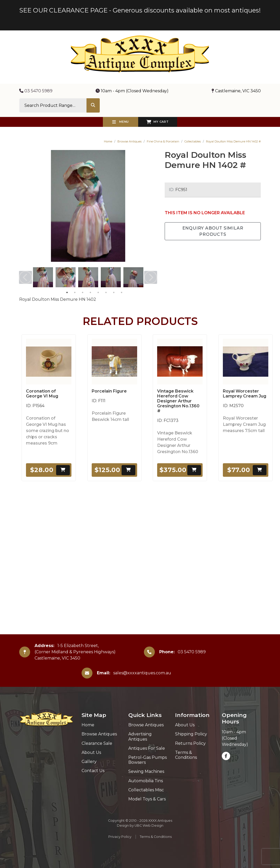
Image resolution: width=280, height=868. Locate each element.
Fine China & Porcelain (163, 141)
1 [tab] (67, 292)
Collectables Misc (146, 790)
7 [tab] (114, 292)
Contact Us (93, 771)
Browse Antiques (129, 141)
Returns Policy (190, 743)
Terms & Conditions (186, 755)
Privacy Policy (120, 837)
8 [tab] (122, 292)
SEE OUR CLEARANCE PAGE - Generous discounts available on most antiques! (140, 10)
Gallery (89, 762)
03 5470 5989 (36, 91)
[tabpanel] (43, 277)
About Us (91, 752)
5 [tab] (98, 292)
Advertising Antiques (140, 736)
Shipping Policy (191, 734)
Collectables (193, 141)
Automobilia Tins (146, 781)
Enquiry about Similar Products (213, 231)
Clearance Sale (97, 743)
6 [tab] (106, 292)
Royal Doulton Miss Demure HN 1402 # (233, 141)
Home (108, 141)
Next (151, 277)
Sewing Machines (146, 771)
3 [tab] (83, 292)
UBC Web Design (149, 825)
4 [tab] (90, 292)
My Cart (158, 122)
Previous (25, 277)
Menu (121, 122)
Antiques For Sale (147, 748)
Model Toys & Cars (147, 799)
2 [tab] (75, 292)
